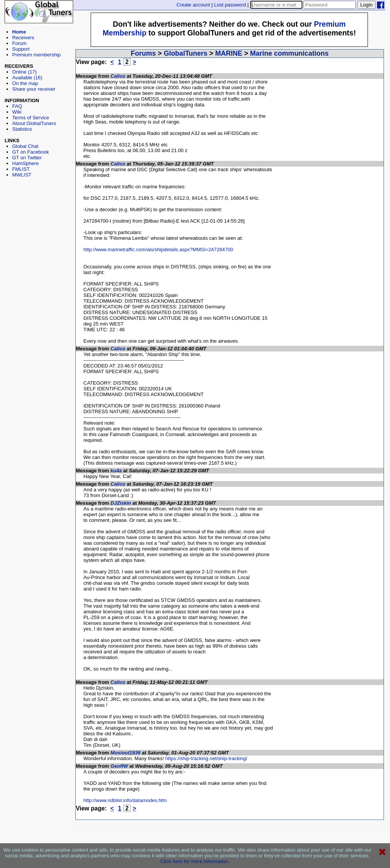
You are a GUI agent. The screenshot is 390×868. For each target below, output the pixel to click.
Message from (93, 76)
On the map (25, 83)
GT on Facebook (31, 152)
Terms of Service (31, 118)
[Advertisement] (39, 212)
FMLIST (21, 169)
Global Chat (25, 146)
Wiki (17, 112)
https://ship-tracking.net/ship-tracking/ (206, 758)
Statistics (22, 129)
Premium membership (36, 55)
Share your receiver (34, 89)
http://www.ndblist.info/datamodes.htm (125, 800)
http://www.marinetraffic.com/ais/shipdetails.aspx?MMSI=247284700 (158, 249)
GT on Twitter (27, 158)
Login (367, 5)
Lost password (230, 5)
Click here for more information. (195, 861)
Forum (19, 43)
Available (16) (27, 78)
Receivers (23, 38)
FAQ (17, 106)
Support (21, 49)
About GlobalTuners (34, 123)
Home (19, 32)
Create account (193, 5)
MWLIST (22, 175)
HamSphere (25, 163)
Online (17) (24, 72)
